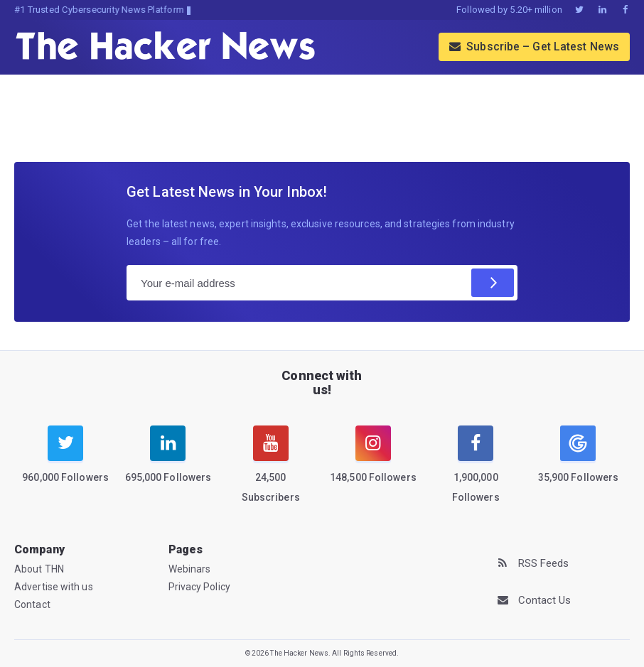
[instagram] (373, 463)
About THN (39, 569)
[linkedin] (168, 463)
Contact (32, 604)
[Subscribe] (493, 283)
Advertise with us (54, 587)
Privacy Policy (199, 587)
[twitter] (65, 463)
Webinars (190, 569)
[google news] (578, 457)
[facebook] (476, 473)
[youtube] (271, 473)
